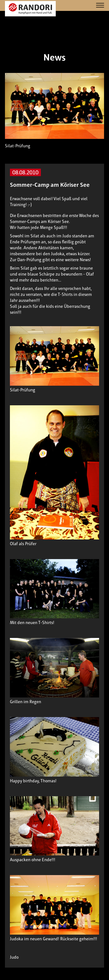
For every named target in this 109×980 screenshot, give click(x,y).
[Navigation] (100, 6)
